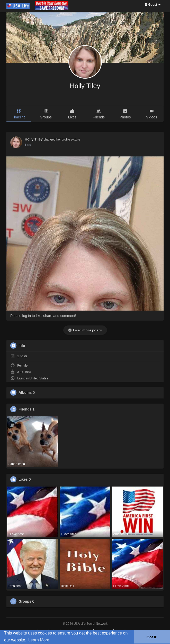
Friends (25, 409)
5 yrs (28, 145)
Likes (23, 479)
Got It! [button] (152, 637)
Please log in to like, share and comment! (43, 316)
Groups (25, 601)
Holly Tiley (85, 86)
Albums (25, 393)
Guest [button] (153, 4)
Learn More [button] (39, 640)
